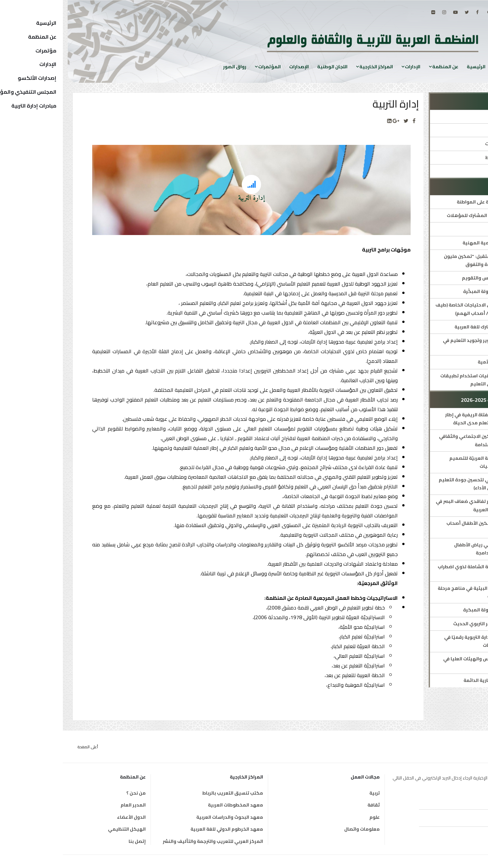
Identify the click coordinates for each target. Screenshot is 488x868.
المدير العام (70, 805)
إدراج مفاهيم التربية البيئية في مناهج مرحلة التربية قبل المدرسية (422, 592)
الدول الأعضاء (68, 817)
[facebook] (415, 12)
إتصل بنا (74, 841)
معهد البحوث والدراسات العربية (167, 817)
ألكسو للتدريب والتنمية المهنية (434, 243)
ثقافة (311, 805)
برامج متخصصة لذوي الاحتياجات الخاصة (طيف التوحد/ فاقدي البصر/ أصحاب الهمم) (420, 309)
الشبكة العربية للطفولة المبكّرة (434, 291)
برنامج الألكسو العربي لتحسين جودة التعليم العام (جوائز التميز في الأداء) (422, 484)
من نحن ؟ (73, 793)
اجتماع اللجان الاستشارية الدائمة (434, 680)
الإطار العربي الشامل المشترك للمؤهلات (426, 215)
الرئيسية (413, 66)
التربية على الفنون (450, 229)
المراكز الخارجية (313, 66)
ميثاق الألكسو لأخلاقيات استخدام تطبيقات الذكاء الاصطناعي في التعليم (423, 380)
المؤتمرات (207, 66)
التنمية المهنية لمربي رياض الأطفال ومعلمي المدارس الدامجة (430, 549)
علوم (312, 817)
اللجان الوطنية (269, 66)
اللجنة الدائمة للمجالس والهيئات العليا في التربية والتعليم (424, 663)
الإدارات (350, 66)
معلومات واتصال (299, 829)
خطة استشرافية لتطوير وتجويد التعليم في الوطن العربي (424, 344)
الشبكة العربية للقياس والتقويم (434, 278)
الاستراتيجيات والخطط (445, 157)
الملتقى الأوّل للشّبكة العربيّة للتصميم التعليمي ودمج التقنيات (427, 462)
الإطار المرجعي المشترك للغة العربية (430, 327)
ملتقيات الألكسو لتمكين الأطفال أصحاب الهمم (426, 527)
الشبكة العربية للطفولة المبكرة (434, 610)
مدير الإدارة (456, 130)
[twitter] (404, 12)
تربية (312, 793)
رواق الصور (172, 66)
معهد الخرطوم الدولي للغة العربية (164, 829)
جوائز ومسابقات (451, 171)
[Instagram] (381, 12)
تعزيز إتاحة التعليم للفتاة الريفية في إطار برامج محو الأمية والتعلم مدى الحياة (425, 419)
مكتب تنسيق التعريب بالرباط (170, 793)
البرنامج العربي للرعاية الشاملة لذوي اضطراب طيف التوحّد (422, 571)
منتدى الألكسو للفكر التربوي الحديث (429, 624)
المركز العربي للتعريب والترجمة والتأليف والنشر (150, 841)
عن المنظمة (382, 66)
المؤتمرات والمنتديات (445, 144)
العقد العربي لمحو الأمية (442, 362)
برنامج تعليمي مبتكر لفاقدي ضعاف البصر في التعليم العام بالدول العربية (421, 505)
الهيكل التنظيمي (64, 829)
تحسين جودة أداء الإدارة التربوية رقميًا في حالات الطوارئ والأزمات (425, 641)
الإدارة (462, 117)
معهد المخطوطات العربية (173, 805)
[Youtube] (393, 12)
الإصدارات (236, 66)
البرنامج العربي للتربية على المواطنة (431, 202)
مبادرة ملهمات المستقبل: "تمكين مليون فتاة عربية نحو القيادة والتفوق (425, 260)
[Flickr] (370, 12)
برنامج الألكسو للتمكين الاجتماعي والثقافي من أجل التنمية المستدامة (422, 440)
